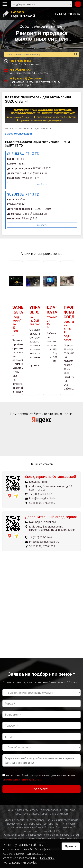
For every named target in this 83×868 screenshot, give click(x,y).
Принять (71, 846)
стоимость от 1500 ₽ (55, 317)
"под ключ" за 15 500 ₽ (17, 321)
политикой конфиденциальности (24, 780)
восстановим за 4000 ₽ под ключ (73, 323)
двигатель (41, 128)
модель (24, 128)
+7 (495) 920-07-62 (68, 14)
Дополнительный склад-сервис (51, 517)
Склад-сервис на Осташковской (51, 477)
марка (9, 128)
